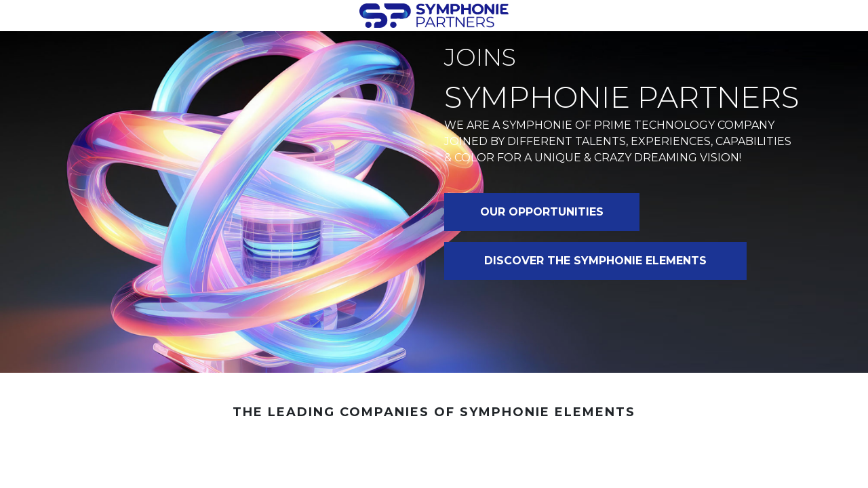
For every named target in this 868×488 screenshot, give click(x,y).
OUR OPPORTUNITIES (542, 212)
